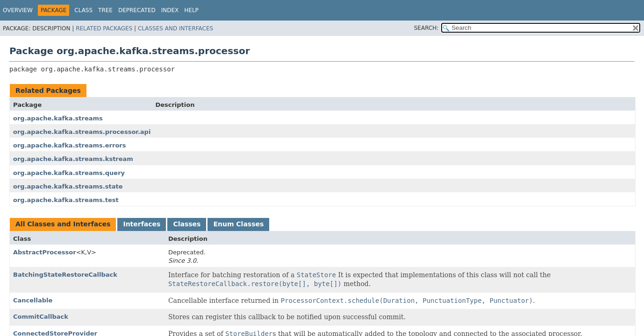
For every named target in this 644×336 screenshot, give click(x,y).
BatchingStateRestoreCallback (65, 275)
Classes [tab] (187, 224)
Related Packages (104, 28)
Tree (105, 10)
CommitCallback (41, 317)
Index (170, 10)
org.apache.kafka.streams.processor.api (82, 132)
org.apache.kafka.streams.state (68, 186)
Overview (18, 10)
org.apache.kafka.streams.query (69, 173)
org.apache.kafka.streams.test (66, 200)
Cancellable (33, 300)
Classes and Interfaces (175, 28)
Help (191, 10)
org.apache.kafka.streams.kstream (73, 159)
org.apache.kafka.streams (58, 118)
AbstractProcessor (45, 252)
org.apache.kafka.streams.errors (69, 145)
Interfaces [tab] (142, 224)
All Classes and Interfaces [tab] (63, 224)
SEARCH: (426, 28)
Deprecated (137, 10)
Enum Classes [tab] (238, 224)
